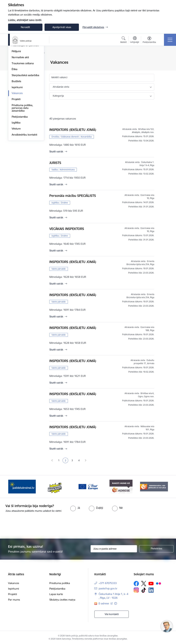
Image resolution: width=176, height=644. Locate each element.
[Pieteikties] (156, 549)
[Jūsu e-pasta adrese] (114, 549)
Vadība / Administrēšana (63, 170)
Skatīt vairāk (56, 151)
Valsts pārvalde (59, 269)
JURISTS (55, 163)
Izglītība (16, 164)
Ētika (15, 110)
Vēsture (16, 170)
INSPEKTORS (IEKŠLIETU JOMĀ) (73, 130)
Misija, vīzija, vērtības (23, 74)
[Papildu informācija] (116, 603)
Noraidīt (25, 27)
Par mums (14, 600)
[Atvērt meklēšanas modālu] (123, 40)
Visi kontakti (112, 614)
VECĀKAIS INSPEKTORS (67, 229)
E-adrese (104, 603)
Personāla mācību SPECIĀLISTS (73, 196)
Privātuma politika (60, 583)
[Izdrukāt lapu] (163, 61)
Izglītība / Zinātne (60, 203)
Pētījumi (16, 92)
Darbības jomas (21, 81)
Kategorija (58, 96)
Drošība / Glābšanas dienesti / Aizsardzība (72, 137)
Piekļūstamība (20, 158)
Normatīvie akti (20, 98)
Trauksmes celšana (23, 104)
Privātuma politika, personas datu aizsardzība (22, 149)
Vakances (17, 134)
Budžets (16, 122)
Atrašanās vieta (61, 87)
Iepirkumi (17, 128)
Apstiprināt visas (62, 27)
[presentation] (88, 526)
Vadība (16, 63)
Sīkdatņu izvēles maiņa (62, 600)
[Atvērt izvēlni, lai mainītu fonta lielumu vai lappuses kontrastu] (149, 40)
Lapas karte (56, 594)
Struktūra (17, 68)
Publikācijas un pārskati (25, 87)
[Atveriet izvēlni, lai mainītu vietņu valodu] (135, 40)
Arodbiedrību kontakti (24, 176)
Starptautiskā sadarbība (25, 116)
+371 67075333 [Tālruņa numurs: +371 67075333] (108, 583)
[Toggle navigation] (170, 40)
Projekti (16, 140)
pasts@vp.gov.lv (108, 588)
